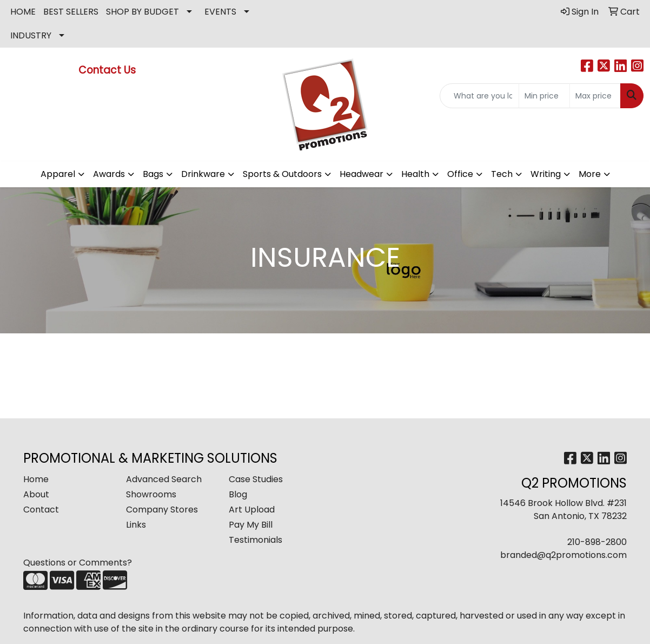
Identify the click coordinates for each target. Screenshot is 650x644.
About (36, 494)
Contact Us (108, 70)
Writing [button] (546, 174)
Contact (41, 510)
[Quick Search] (479, 96)
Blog (238, 494)
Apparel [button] (58, 174)
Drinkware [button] (203, 174)
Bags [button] (153, 174)
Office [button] (460, 174)
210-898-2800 (597, 542)
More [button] (590, 174)
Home (36, 479)
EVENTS (220, 12)
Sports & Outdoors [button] (282, 174)
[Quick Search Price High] (595, 96)
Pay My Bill (251, 525)
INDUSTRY (31, 35)
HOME (23, 12)
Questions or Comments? (78, 563)
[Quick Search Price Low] (544, 96)
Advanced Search (164, 479)
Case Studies (256, 479)
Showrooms (151, 494)
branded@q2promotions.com (563, 555)
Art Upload (252, 510)
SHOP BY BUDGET (142, 12)
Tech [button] (502, 174)
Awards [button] (109, 174)
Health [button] (415, 174)
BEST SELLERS (71, 12)
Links (136, 525)
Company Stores (162, 510)
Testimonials (256, 540)
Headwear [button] (362, 174)
